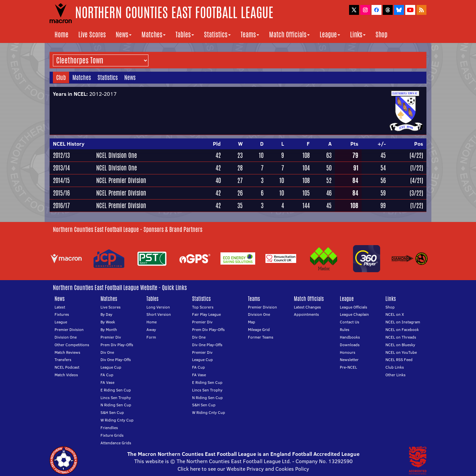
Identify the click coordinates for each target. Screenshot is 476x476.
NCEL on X (395, 314)
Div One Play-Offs (116, 360)
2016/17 (61, 205)
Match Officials (289, 35)
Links (358, 35)
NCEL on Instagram (403, 322)
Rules (345, 330)
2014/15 (61, 180)
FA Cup (107, 375)
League (330, 35)
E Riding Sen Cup (116, 390)
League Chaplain (354, 314)
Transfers (63, 360)
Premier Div (111, 337)
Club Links (395, 367)
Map (252, 322)
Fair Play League (206, 314)
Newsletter (349, 360)
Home (61, 35)
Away (151, 330)
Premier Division (69, 330)
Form (151, 337)
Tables (185, 35)
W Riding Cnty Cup (117, 420)
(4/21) (417, 180)
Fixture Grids (112, 435)
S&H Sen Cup (112, 412)
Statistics (217, 35)
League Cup (111, 367)
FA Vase (107, 382)
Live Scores (92, 35)
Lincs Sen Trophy (116, 398)
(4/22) (416, 155)
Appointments (306, 314)
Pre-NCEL (348, 367)
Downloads (350, 345)
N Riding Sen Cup (116, 405)
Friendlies (109, 428)
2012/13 (61, 155)
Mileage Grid (259, 330)
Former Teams (261, 337)
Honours (348, 352)
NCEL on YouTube (401, 352)
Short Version (159, 314)
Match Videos (66, 375)
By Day (106, 314)
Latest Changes (307, 307)
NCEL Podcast (67, 367)
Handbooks (350, 337)
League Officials (354, 307)
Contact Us (350, 322)
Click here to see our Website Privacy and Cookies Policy (243, 469)
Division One (66, 337)
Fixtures (62, 314)
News (124, 35)
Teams (250, 35)
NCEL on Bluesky (400, 345)
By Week (108, 322)
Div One (107, 352)
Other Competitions (72, 345)
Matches (154, 35)
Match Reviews (67, 352)
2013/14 (61, 168)
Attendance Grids (116, 443)
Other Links (396, 375)
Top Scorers (203, 307)
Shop (381, 35)
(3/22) (416, 193)
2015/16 (61, 193)
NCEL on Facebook (402, 330)
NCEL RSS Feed (399, 360)
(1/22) (417, 168)
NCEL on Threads (401, 337)
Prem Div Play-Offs (117, 345)
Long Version (158, 307)
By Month (109, 330)
